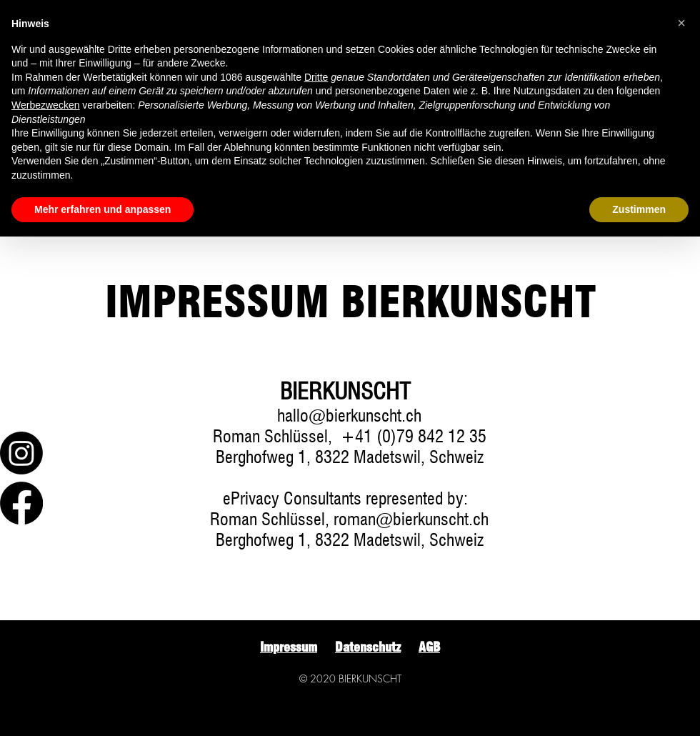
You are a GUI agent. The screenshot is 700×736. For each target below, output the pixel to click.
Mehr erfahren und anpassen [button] (102, 209)
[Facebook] (21, 503)
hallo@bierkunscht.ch (349, 416)
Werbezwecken (45, 105)
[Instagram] (21, 453)
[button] (681, 23)
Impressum (289, 647)
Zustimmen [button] (639, 209)
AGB (429, 647)
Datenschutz (368, 647)
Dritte (316, 77)
